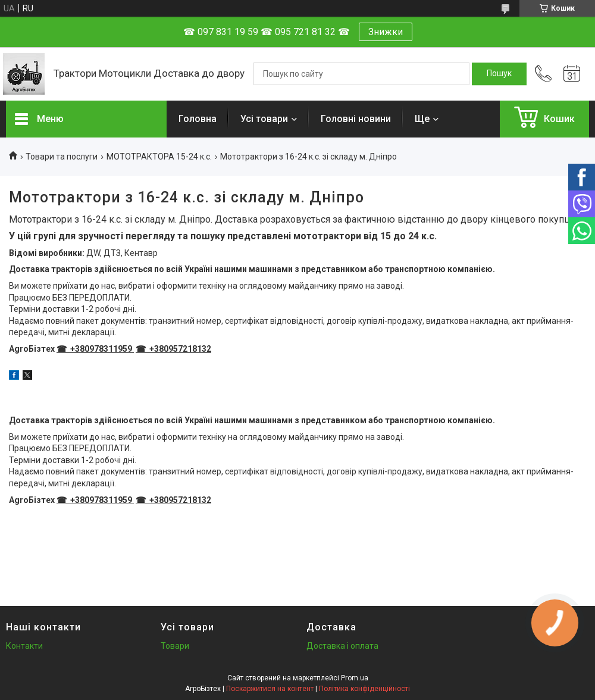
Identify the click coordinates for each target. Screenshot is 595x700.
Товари (175, 646)
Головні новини (356, 119)
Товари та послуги (62, 157)
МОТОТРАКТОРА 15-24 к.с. (159, 157)
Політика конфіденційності (364, 689)
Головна (198, 119)
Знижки (386, 32)
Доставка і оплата (342, 646)
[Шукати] (499, 74)
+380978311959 (100, 349)
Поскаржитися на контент (270, 689)
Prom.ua (355, 678)
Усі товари (264, 119)
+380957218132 (179, 349)
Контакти (24, 646)
